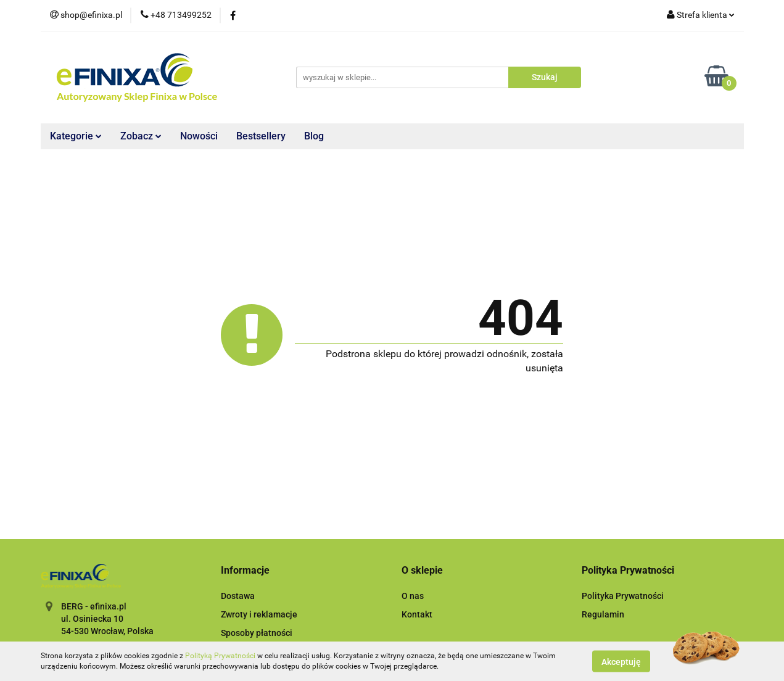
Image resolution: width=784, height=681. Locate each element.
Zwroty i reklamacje (259, 614)
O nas (413, 596)
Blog (314, 136)
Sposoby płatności (257, 633)
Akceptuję (621, 661)
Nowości (199, 136)
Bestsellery (261, 136)
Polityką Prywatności (220, 656)
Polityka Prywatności (623, 596)
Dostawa (238, 596)
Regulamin (603, 614)
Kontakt (417, 614)
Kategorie (76, 136)
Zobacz (141, 136)
